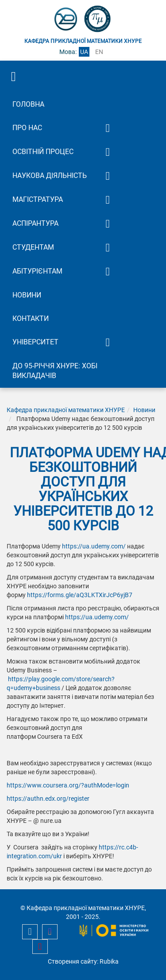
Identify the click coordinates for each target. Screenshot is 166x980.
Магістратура (38, 199)
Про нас (27, 128)
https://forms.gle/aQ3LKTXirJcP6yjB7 (80, 595)
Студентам (33, 247)
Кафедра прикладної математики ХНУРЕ (66, 410)
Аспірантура (35, 223)
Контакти (31, 318)
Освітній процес (43, 152)
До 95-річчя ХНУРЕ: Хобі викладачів (55, 371)
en (99, 52)
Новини (27, 295)
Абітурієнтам (37, 271)
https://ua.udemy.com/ (94, 546)
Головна (28, 104)
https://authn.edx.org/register (48, 799)
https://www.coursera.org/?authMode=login (68, 785)
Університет (35, 342)
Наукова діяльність (50, 176)
